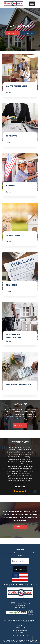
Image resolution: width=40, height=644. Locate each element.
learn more (20, 425)
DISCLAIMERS (20, 633)
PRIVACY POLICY (20, 628)
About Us (13, 33)
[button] (3, 469)
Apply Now (20, 527)
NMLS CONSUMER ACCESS (20, 635)
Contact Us (27, 33)
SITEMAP (19, 626)
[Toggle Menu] (32, 4)
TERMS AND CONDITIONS (20, 630)
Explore (9, 93)
